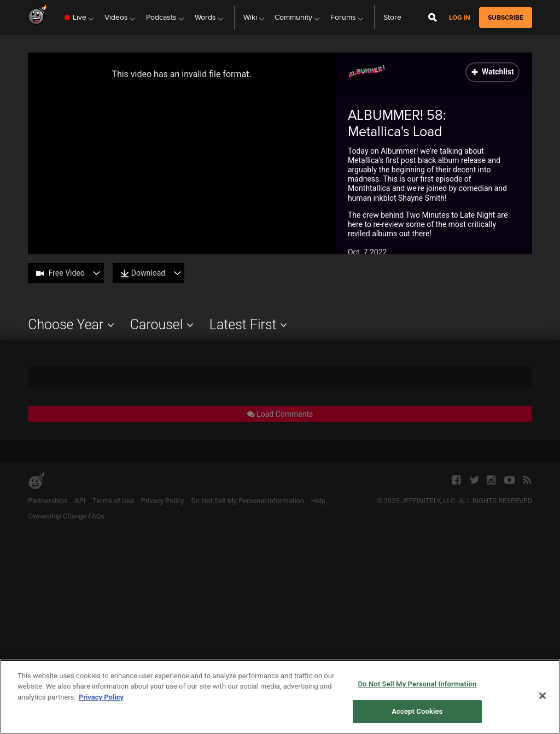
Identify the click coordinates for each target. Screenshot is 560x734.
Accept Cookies (417, 711)
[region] (280, 697)
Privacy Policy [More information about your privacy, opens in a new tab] (101, 697)
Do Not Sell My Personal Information (417, 684)
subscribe (506, 18)
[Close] (542, 696)
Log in (460, 18)
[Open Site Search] (433, 18)
